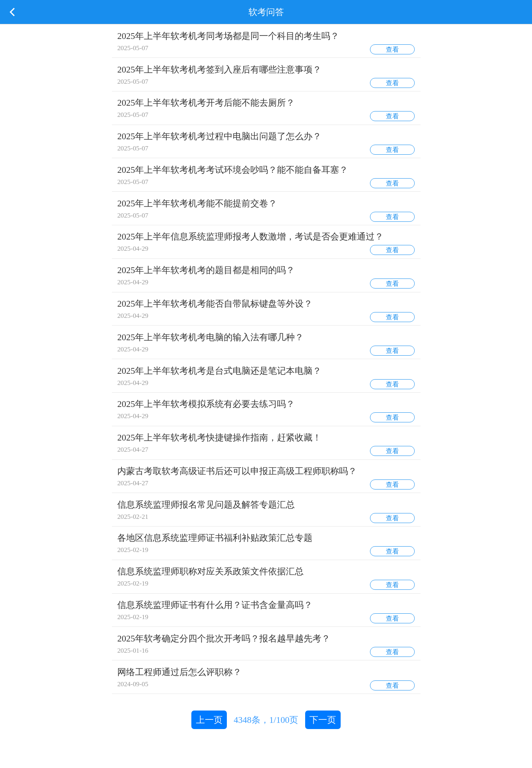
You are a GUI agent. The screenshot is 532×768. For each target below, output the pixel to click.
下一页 (323, 720)
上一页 (209, 720)
